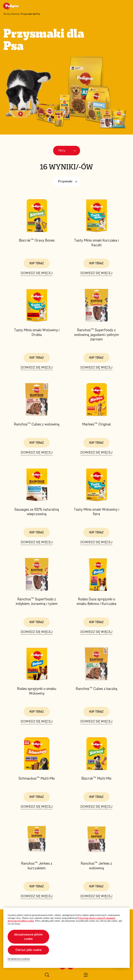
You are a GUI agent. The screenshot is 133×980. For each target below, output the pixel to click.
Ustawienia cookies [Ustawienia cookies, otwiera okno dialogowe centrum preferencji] (19, 959)
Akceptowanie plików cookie (28, 937)
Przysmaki (68, 181)
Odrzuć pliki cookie (28, 950)
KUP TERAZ (37, 263)
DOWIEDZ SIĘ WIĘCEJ (37, 273)
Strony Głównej (11, 14)
